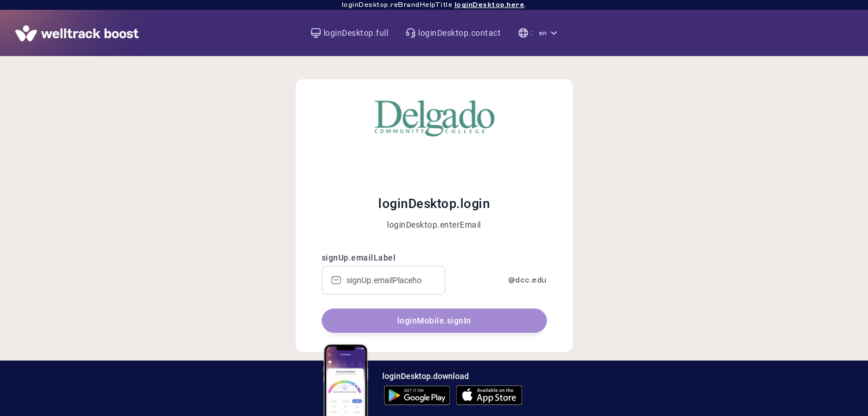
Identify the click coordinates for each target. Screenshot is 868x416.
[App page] (77, 33)
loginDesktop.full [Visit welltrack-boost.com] (356, 33)
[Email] (384, 280)
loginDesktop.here (490, 5)
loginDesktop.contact (459, 33)
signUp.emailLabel (359, 258)
